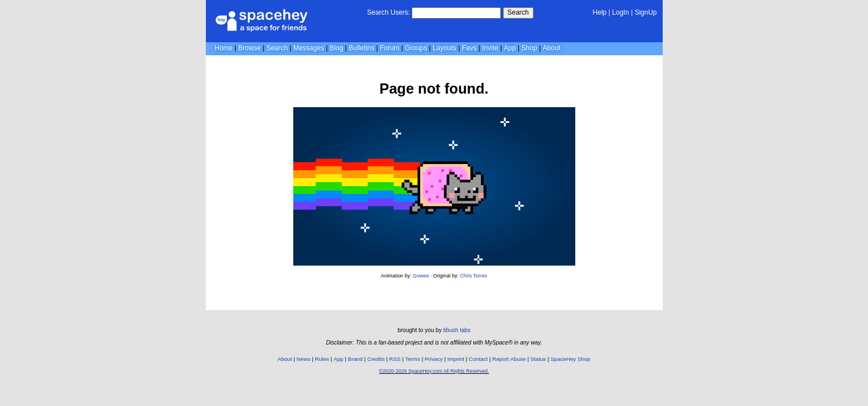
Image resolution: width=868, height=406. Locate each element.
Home (224, 48)
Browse (249, 48)
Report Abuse (509, 359)
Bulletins (361, 48)
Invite (490, 48)
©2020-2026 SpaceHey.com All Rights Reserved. (434, 371)
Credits (376, 359)
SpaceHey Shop (570, 359)
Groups (416, 48)
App (510, 48)
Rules (322, 359)
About (551, 48)
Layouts (444, 48)
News (304, 359)
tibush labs (457, 330)
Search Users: (389, 12)
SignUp (646, 12)
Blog (336, 48)
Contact (478, 359)
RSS (395, 359)
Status (538, 359)
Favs (469, 48)
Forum (389, 48)
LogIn (620, 12)
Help (600, 12)
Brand (355, 359)
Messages (309, 48)
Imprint (456, 359)
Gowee (421, 276)
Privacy (434, 359)
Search (518, 12)
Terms (413, 359)
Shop (529, 48)
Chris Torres (474, 276)
